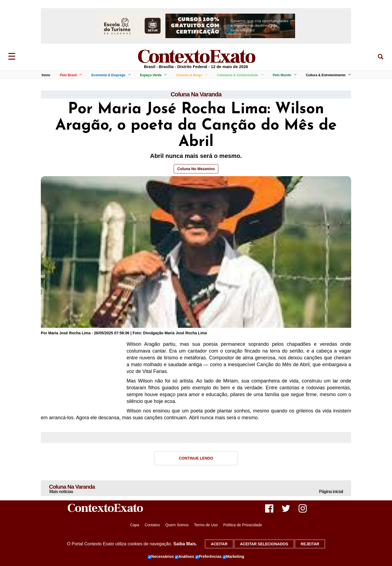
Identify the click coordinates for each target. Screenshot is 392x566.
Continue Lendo (196, 458)
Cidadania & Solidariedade (239, 75)
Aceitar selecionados (264, 544)
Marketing (233, 557)
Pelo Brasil (70, 75)
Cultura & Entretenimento (327, 75)
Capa (135, 526)
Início (46, 75)
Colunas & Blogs (191, 75)
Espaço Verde (152, 75)
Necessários (161, 557)
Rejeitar (310, 544)
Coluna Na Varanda (196, 95)
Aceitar (219, 544)
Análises (184, 557)
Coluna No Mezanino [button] (196, 169)
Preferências (208, 557)
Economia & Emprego (110, 75)
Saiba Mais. (185, 544)
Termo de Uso (206, 526)
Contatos (152, 526)
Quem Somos (177, 526)
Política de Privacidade (243, 526)
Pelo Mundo (284, 75)
